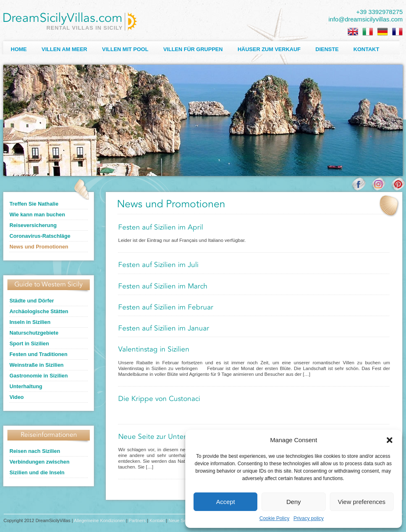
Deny (293, 502)
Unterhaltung (26, 386)
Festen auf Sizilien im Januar (164, 329)
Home (19, 49)
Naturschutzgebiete (34, 333)
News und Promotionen (39, 247)
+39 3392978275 (379, 12)
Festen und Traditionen (38, 354)
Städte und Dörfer (32, 301)
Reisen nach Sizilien (35, 451)
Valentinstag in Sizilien (154, 350)
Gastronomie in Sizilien (39, 376)
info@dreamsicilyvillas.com (366, 19)
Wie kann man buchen (37, 214)
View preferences (362, 502)
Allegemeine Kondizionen (99, 520)
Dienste (327, 49)
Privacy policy (309, 518)
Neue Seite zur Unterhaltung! (166, 437)
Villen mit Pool (125, 49)
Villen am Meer (64, 49)
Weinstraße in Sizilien (36, 365)
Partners (137, 520)
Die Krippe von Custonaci (159, 399)
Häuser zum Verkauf (269, 49)
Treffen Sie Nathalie (34, 204)
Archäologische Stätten (39, 311)
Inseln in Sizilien (30, 322)
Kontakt (366, 49)
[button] (390, 440)
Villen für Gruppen (193, 49)
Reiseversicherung (33, 225)
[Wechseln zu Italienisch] (368, 32)
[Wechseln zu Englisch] (353, 32)
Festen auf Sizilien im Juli (158, 265)
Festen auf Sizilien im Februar (166, 308)
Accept (226, 502)
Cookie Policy (274, 518)
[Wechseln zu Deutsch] (383, 32)
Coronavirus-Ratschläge (40, 236)
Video (17, 397)
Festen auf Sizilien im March (163, 287)
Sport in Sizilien (29, 343)
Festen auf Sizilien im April (161, 228)
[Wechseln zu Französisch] (397, 32)
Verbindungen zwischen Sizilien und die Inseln (40, 467)
